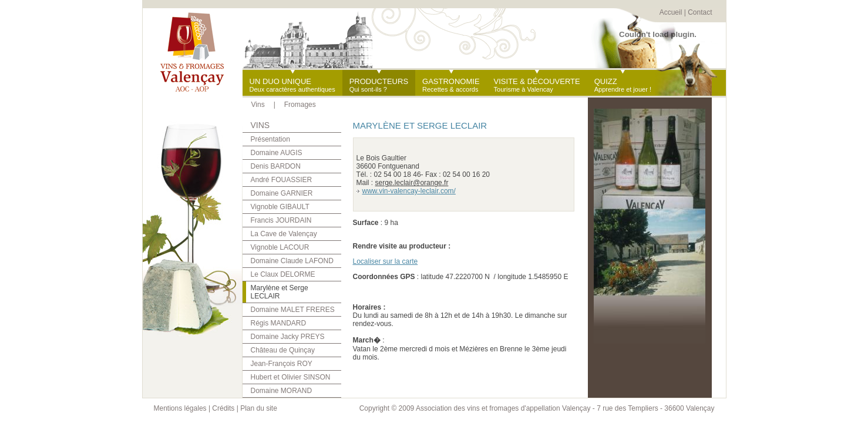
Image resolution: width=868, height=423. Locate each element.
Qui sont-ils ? (379, 85)
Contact (700, 12)
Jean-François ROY (282, 364)
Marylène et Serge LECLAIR (280, 292)
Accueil (671, 12)
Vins (258, 105)
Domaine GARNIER (282, 193)
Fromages (300, 105)
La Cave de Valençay (284, 234)
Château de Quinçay (283, 350)
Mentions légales (180, 408)
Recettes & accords (451, 85)
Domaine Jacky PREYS (288, 337)
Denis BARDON (276, 166)
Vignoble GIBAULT (280, 207)
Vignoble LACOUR (280, 247)
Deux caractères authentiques (292, 85)
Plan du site (259, 408)
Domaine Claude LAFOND (292, 261)
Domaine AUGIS (277, 153)
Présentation (270, 139)
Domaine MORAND (282, 391)
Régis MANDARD (279, 323)
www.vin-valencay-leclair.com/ (409, 191)
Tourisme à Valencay (537, 85)
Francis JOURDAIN (281, 220)
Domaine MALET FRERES (293, 310)
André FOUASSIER (282, 180)
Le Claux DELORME (283, 274)
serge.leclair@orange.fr (412, 183)
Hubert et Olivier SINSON (291, 377)
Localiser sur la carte (386, 261)
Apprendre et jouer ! (623, 85)
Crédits (223, 408)
